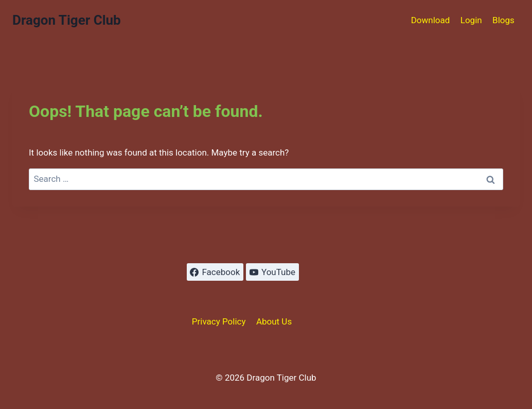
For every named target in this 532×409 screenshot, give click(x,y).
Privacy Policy (219, 321)
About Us (274, 321)
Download (431, 20)
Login (471, 20)
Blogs (503, 20)
